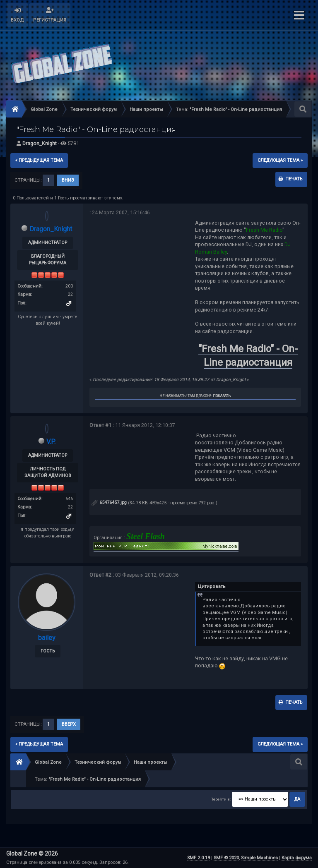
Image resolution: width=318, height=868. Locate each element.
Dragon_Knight (40, 143)
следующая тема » (280, 160)
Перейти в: (220, 799)
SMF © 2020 (226, 858)
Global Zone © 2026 (32, 854)
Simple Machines (259, 858)
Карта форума (297, 858)
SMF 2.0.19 (199, 858)
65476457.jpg (109, 502)
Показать (222, 396)
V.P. (51, 442)
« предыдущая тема (39, 160)
